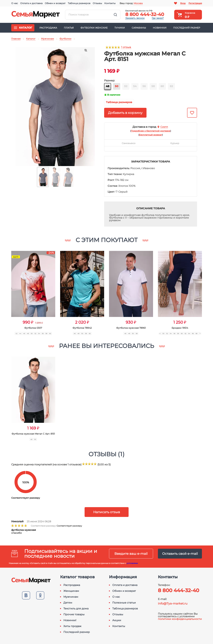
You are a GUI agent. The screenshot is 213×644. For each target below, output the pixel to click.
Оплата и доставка (31, 3)
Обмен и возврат (55, 3)
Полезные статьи (124, 603)
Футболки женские (94, 28)
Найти (115, 15)
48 (108, 86)
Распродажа (48, 28)
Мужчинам (71, 597)
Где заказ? (158, 18)
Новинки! (160, 28)
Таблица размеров (79, 3)
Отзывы (97, 3)
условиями (132, 563)
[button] (5, 289)
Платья (69, 28)
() (151, 131)
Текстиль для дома (76, 609)
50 (117, 86)
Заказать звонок (135, 18)
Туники (120, 28)
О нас (15, 3)
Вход (183, 3)
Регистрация (195, 3)
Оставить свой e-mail (180, 554)
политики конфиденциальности (180, 619)
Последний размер (187, 28)
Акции (117, 620)
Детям (68, 603)
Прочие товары (74, 614)
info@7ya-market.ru (173, 604)
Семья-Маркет (36, 15)
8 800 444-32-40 (145, 14)
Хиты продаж (72, 626)
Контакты (110, 3)
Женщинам (71, 591)
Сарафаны (139, 28)
